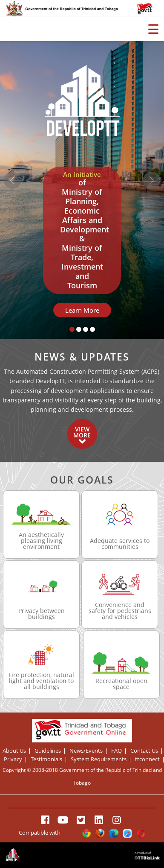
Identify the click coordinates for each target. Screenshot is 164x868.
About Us (14, 751)
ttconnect (147, 760)
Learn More (82, 310)
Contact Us (144, 751)
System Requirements (99, 760)
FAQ (117, 751)
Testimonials (46, 760)
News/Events (86, 751)
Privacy (13, 760)
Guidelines (48, 751)
